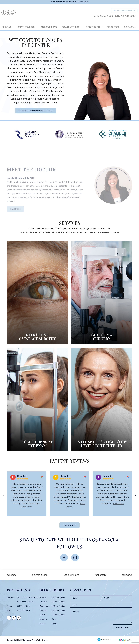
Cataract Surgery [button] (27, 27)
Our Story (11, 575)
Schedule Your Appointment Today (36, 111)
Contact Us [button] (130, 27)
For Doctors (113, 27)
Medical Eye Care (49, 27)
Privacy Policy (37, 640)
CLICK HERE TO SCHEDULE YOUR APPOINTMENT (70, 2)
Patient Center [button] (94, 27)
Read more (27, 507)
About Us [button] (7, 27)
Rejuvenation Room (72, 27)
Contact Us (127, 575)
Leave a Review (69, 525)
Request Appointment (124, 10)
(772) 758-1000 (23, 606)
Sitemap (45, 640)
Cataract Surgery (40, 575)
